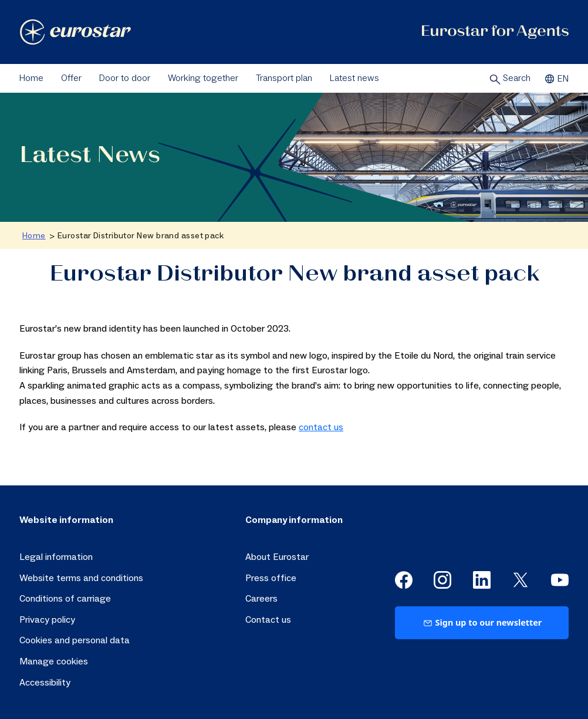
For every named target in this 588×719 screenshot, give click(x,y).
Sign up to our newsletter (482, 622)
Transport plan (284, 78)
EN (555, 79)
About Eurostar (277, 557)
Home (31, 78)
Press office (271, 578)
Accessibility (45, 683)
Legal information (56, 557)
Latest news (354, 78)
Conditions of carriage (65, 599)
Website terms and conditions (81, 578)
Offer (71, 78)
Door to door (125, 78)
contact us (321, 427)
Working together (203, 78)
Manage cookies (54, 661)
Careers (261, 599)
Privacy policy (47, 620)
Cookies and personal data (75, 640)
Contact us (268, 620)
